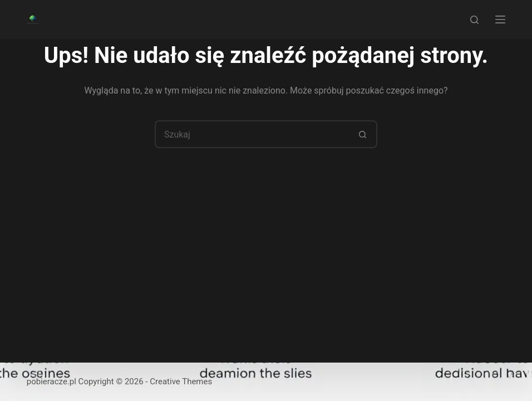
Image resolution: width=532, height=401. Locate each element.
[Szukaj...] (252, 134)
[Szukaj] (474, 20)
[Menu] (500, 19)
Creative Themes (181, 382)
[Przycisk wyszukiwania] (363, 134)
